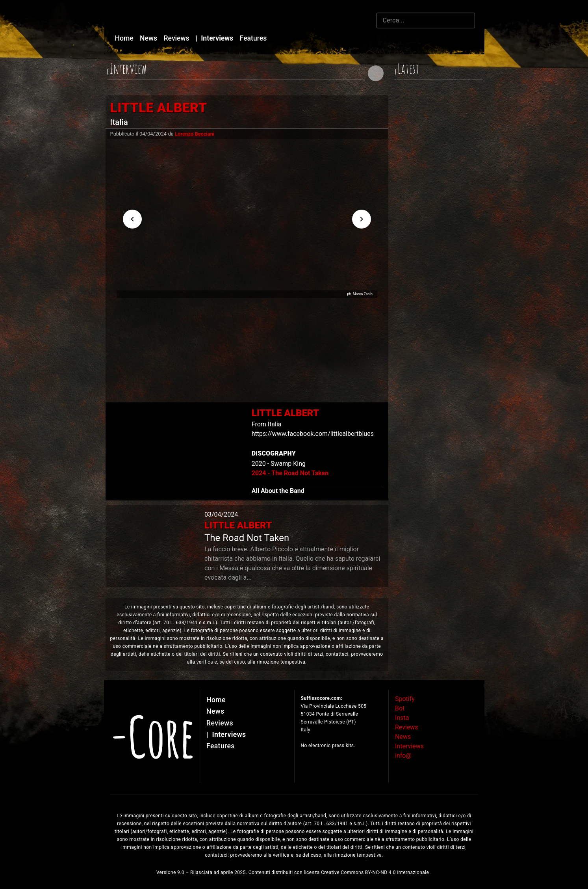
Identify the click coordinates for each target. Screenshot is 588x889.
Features (253, 38)
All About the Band (278, 491)
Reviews (178, 38)
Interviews (215, 38)
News (149, 38)
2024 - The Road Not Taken (290, 473)
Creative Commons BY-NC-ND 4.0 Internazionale (376, 872)
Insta (402, 718)
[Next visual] (362, 219)
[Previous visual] (132, 219)
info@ (403, 756)
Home (125, 38)
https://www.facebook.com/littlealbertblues (313, 434)
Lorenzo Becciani (195, 134)
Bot (400, 708)
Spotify (405, 699)
